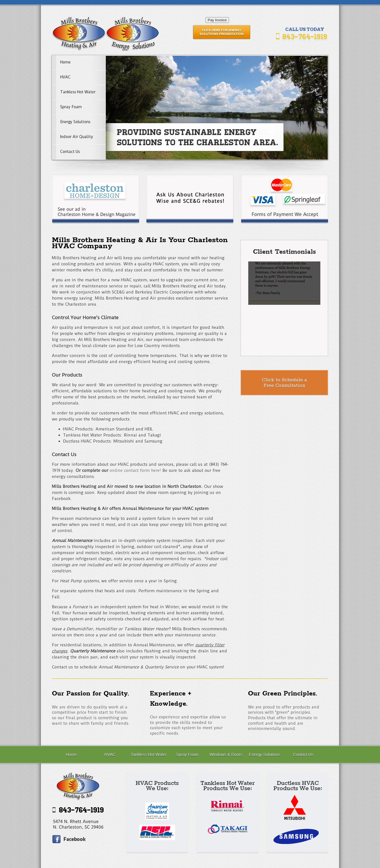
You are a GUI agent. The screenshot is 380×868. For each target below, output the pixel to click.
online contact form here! (135, 470)
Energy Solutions (75, 122)
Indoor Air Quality (77, 137)
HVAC (65, 77)
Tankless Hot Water (78, 92)
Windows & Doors (226, 754)
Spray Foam (71, 107)
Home (65, 62)
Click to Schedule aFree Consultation (284, 383)
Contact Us (70, 152)
